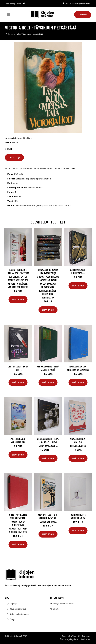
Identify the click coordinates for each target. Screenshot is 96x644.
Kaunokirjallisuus (25, 138)
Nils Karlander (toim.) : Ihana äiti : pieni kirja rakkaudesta (48, 442)
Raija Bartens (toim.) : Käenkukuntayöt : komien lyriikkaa (48, 518)
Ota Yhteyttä (74, 636)
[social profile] (24, 3)
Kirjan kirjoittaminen (19, 614)
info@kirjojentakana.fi (81, 3)
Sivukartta (85, 639)
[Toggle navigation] (8, 14)
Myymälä (83, 15)
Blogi (12, 619)
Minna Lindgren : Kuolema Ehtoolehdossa (78, 442)
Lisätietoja (14, 158)
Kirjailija (13, 604)
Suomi (68, 3)
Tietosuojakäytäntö (69, 639)
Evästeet (86, 636)
